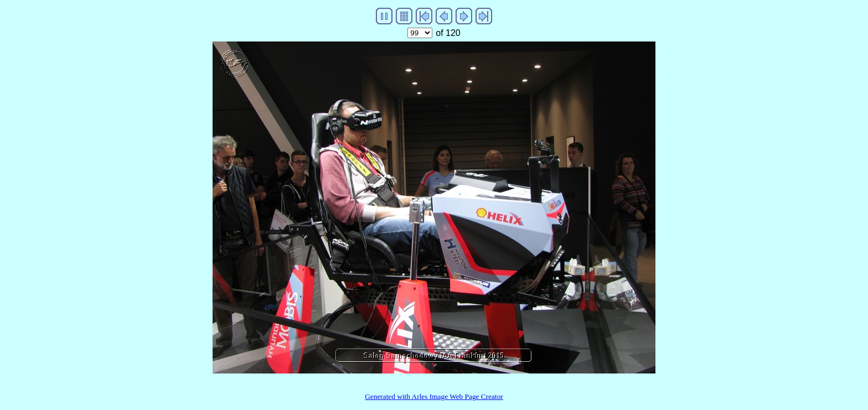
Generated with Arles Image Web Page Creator (434, 396)
